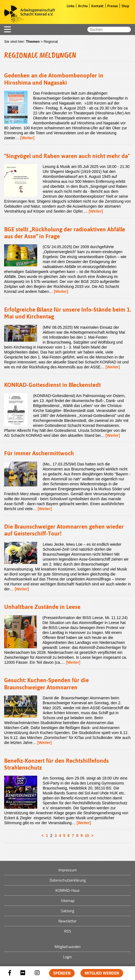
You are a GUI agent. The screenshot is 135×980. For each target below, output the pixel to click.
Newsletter (67, 921)
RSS (68, 931)
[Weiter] (27, 138)
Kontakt (97, 6)
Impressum (68, 870)
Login (67, 957)
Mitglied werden (102, 973)
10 (87, 836)
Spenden (62, 973)
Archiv (83, 6)
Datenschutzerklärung (68, 880)
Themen (33, 41)
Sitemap (68, 900)
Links (71, 6)
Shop (125, 6)
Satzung (67, 911)
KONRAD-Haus (67, 890)
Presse (113, 6)
